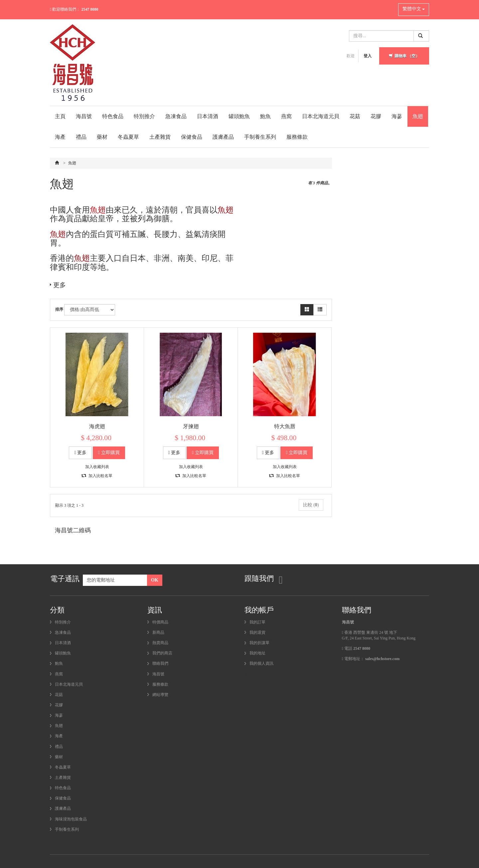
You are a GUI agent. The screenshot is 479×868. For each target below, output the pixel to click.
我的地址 (257, 653)
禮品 (81, 137)
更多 (60, 285)
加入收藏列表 (97, 467)
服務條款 (297, 137)
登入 (368, 56)
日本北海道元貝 (321, 116)
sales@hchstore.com (382, 659)
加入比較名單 (97, 476)
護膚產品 (223, 137)
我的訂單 (257, 622)
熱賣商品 (160, 643)
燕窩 (286, 116)
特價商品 (160, 622)
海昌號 (84, 116)
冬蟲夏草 (128, 137)
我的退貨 (257, 632)
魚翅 (418, 116)
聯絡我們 (160, 663)
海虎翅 (97, 426)
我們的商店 (162, 653)
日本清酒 (208, 116)
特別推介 (144, 116)
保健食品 (192, 137)
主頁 (60, 116)
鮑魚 (265, 116)
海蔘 (397, 116)
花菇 (355, 116)
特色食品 (113, 116)
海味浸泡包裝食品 (71, 819)
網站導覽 (160, 695)
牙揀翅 (191, 426)
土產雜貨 (160, 137)
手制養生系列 (260, 137)
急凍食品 (176, 116)
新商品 (158, 632)
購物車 (404, 56)
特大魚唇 (285, 426)
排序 (59, 309)
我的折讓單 (259, 643)
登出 (248, 675)
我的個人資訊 (261, 663)
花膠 (376, 116)
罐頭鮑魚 (239, 116)
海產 (60, 137)
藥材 (102, 137)
